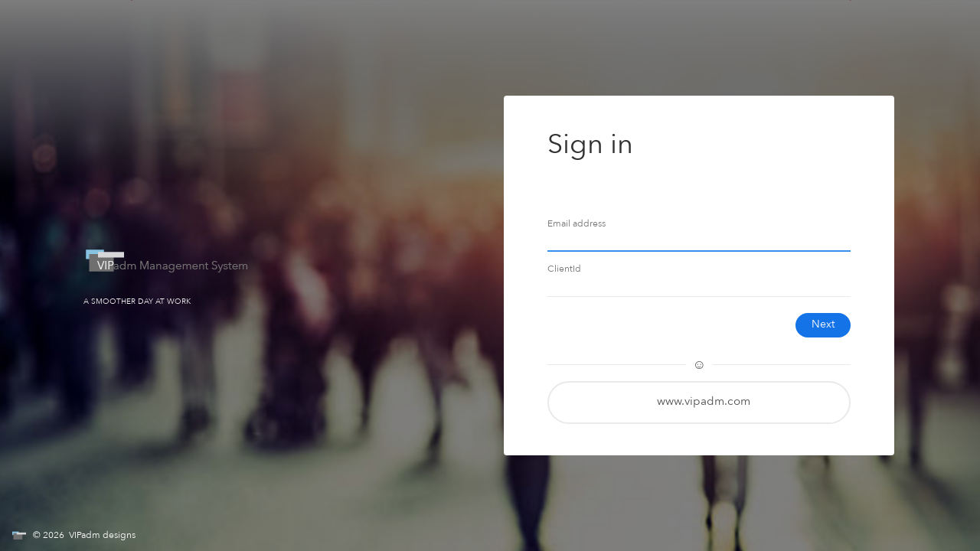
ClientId (564, 269)
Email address (577, 224)
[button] (699, 403)
